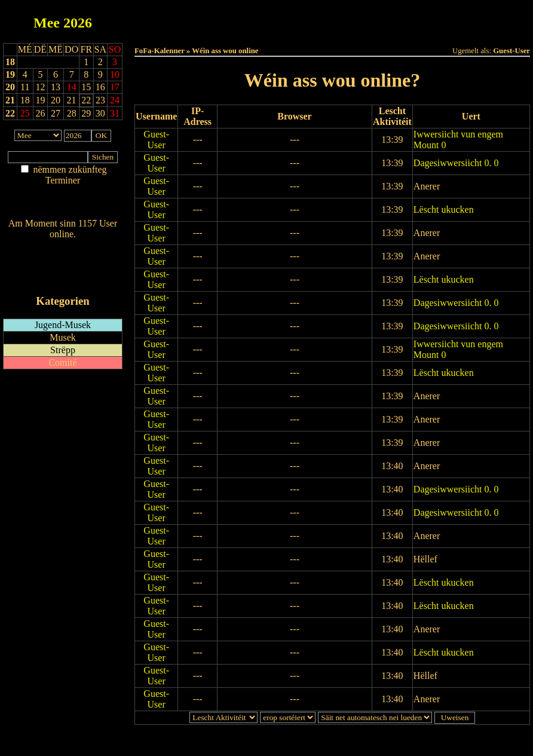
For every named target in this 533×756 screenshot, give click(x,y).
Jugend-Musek (63, 325)
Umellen (332, 30)
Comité (62, 362)
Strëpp (63, 350)
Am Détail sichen (63, 192)
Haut (199, 19)
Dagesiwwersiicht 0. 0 (456, 163)
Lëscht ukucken (444, 209)
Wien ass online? (62, 246)
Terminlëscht (466, 19)
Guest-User (156, 140)
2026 (78, 23)
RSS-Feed (63, 267)
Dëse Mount (332, 19)
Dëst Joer (399, 19)
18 (10, 62)
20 (10, 87)
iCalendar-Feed (63, 278)
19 (10, 74)
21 (10, 100)
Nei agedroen (62, 203)
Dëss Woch (266, 19)
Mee (47, 23)
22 (10, 113)
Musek (63, 337)
